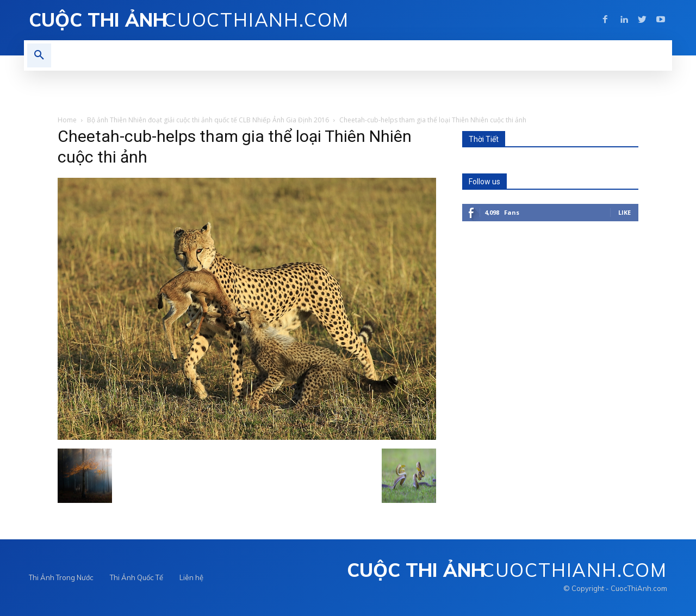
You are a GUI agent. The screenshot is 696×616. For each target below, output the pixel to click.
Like (624, 212)
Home (67, 120)
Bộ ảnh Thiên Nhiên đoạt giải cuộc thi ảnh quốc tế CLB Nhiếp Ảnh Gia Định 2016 (208, 120)
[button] (39, 55)
